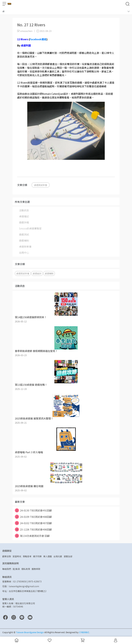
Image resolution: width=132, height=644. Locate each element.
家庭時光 (17, 556)
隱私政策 (26, 569)
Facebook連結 (38, 39)
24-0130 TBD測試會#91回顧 (33, 510)
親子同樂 (37, 556)
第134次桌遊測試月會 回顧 (32, 536)
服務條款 (36, 569)
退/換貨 (16, 569)
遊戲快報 (24, 222)
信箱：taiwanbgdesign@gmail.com (21, 586)
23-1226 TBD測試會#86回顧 (33, 529)
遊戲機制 (24, 240)
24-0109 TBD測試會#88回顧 (33, 517)
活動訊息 (24, 210)
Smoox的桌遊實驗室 (30, 228)
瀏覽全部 (68, 556)
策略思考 (27, 556)
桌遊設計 (37, 273)
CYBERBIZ (84, 632)
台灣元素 (58, 556)
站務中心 (24, 253)
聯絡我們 (7, 569)
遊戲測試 (24, 234)
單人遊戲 (48, 556)
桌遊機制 (49, 273)
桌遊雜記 (24, 216)
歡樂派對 (7, 556)
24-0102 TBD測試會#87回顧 (33, 523)
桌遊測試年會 (41, 185)
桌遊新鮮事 (25, 247)
